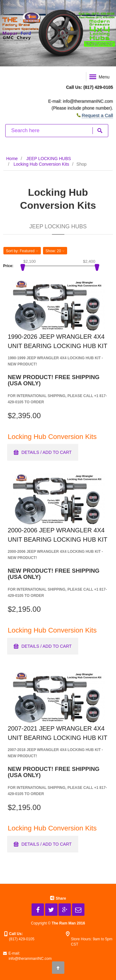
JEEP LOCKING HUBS (49, 159)
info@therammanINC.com (88, 101)
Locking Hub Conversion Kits (41, 164)
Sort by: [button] (22, 251)
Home (12, 159)
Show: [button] (55, 251)
